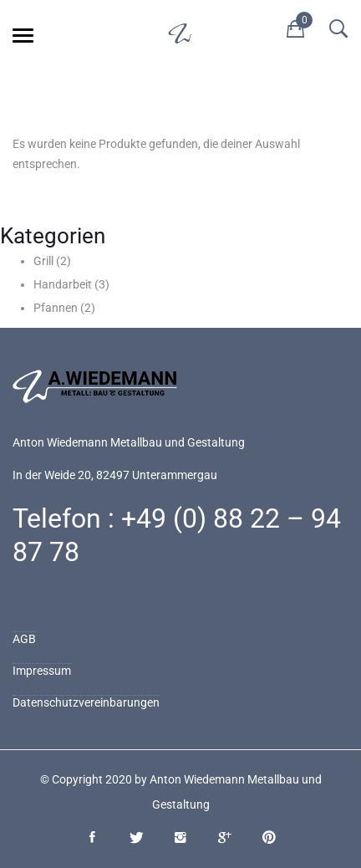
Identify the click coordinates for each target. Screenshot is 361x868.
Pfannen (56, 308)
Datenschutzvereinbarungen (86, 702)
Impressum (42, 671)
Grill (43, 261)
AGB (24, 639)
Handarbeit (63, 284)
